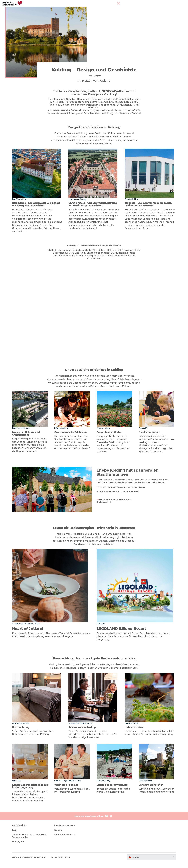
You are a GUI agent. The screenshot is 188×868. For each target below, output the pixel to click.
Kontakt (61, 836)
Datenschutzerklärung (68, 840)
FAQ (19, 836)
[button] (148, 863)
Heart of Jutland (43, 8)
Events (101, 8)
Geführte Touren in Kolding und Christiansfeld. (112, 507)
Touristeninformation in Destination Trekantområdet (32, 841)
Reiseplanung (114, 8)
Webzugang (23, 847)
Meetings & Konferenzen (173, 2)
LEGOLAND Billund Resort (66, 8)
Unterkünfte (88, 8)
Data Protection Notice (66, 863)
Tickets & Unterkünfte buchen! (139, 8)
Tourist (159, 2)
